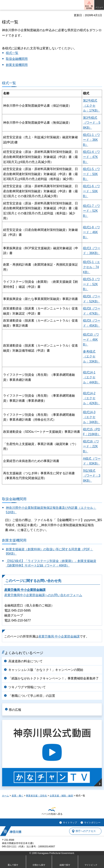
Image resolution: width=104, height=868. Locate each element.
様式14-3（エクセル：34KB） (91, 417)
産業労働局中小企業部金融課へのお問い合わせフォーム (43, 595)
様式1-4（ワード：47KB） (91, 157)
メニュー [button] (99, 7)
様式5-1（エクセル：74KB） (91, 267)
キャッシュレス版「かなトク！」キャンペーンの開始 (46, 670)
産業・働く (18, 796)
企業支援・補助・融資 (61, 796)
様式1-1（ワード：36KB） (91, 140)
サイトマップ (70, 823)
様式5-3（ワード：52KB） (91, 284)
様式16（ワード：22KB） (91, 446)
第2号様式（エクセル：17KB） (91, 106)
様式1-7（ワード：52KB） (91, 211)
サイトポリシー (92, 823)
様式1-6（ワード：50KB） (91, 191)
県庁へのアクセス (86, 831)
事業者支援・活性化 (36, 796)
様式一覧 (12, 53)
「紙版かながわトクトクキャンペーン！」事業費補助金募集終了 (54, 678)
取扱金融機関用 (17, 59)
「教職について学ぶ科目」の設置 (32, 696)
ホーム (5, 796)
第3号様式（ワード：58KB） (92, 123)
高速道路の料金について (26, 661)
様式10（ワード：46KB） (91, 340)
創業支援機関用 (17, 65)
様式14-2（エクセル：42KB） (91, 398)
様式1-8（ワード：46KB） (91, 232)
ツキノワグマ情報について (27, 687)
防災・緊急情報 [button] (89, 7)
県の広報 (15, 710)
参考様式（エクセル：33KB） (91, 356)
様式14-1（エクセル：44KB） (91, 377)
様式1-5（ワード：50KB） (91, 174)
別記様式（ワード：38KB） (92, 476)
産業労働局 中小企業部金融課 (25, 590)
